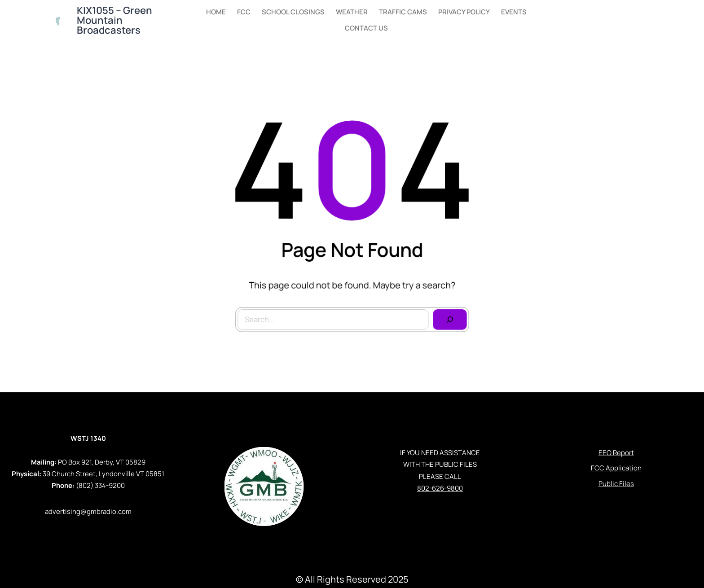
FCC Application (616, 468)
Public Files (616, 484)
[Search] (448, 317)
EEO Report (616, 453)
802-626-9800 (440, 488)
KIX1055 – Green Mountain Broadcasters (114, 20)
